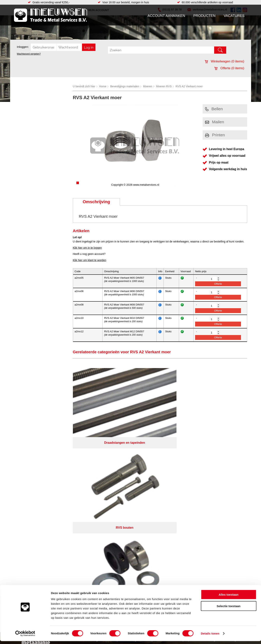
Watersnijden (150, 457)
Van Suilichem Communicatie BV (119, 498)
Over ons (120, 493)
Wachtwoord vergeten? (29, 54)
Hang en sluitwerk (100, 461)
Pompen (94, 473)
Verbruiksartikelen (60, 477)
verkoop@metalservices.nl (223, 467)
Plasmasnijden (151, 481)
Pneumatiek (57, 473)
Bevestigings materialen (125, 86)
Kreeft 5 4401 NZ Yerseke (222, 460)
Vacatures (234, 16)
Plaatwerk (148, 469)
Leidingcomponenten (62, 469)
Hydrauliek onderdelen (63, 465)
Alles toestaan (229, 597)
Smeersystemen (59, 481)
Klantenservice (25, 469)
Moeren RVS (164, 86)
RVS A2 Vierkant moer (189, 86)
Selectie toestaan (229, 609)
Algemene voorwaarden (172, 493)
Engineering (149, 461)
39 (165, 503)
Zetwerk (147, 473)
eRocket (168, 498)
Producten (204, 16)
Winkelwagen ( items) (225, 61)
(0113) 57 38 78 (216, 464)
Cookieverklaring (202, 493)
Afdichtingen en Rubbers (104, 457)
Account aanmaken (166, 16)
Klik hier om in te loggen (87, 248)
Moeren (148, 86)
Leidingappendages (101, 465)
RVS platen (149, 465)
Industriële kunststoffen (63, 485)
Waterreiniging (98, 481)
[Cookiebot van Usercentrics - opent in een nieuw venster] (25, 636)
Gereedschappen (100, 477)
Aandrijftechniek (59, 457)
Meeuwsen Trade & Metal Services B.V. (87, 493)
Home (103, 86)
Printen (215, 135)
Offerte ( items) (229, 68)
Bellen (214, 109)
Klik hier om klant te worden (90, 260)
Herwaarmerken (152, 477)
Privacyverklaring (141, 493)
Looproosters (97, 469)
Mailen (215, 122)
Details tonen (210, 636)
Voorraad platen (151, 485)
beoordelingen (176, 503)
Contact (21, 477)
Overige (94, 485)
